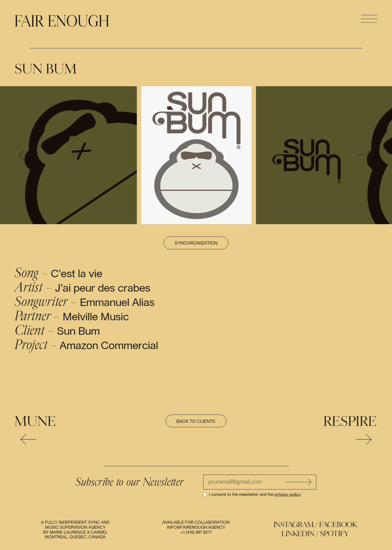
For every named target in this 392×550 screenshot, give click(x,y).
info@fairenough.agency (196, 527)
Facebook (338, 525)
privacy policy (288, 494)
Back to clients (196, 421)
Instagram (294, 525)
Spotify (334, 534)
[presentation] (27, 155)
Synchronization (196, 243)
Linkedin (298, 534)
